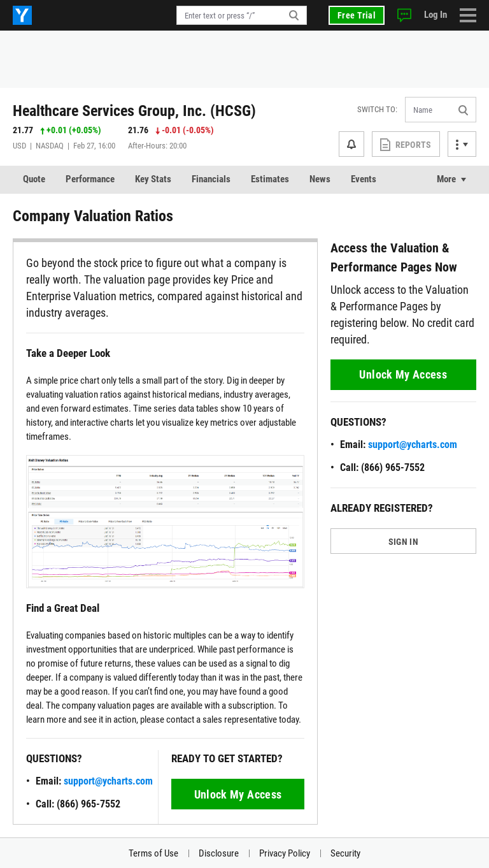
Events (364, 179)
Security (345, 853)
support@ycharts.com (108, 781)
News (320, 179)
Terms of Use (153, 853)
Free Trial (357, 15)
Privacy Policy (285, 853)
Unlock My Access (238, 794)
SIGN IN (403, 542)
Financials (211, 179)
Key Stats (153, 179)
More (446, 179)
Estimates (270, 179)
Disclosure (219, 853)
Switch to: (377, 109)
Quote (34, 179)
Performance (90, 179)
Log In (436, 15)
